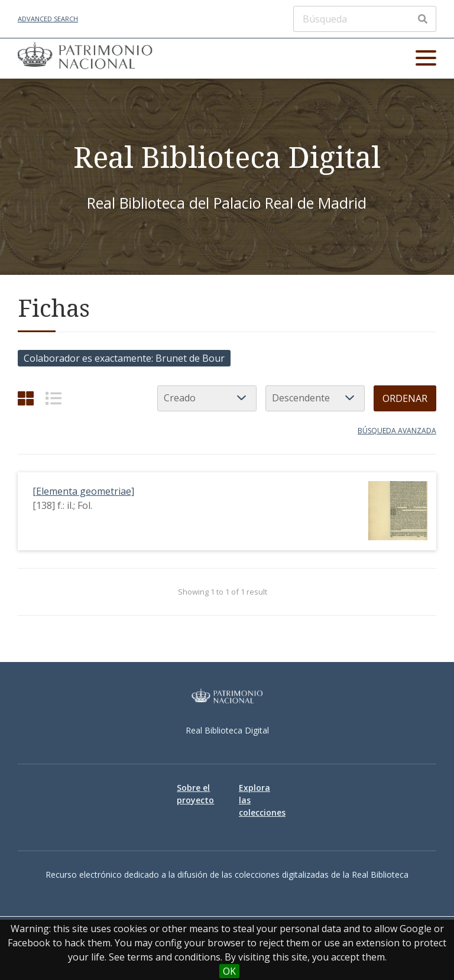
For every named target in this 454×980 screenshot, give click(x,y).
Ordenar (405, 398)
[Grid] (26, 398)
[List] (53, 398)
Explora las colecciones (258, 800)
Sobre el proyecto (195, 794)
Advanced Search (48, 19)
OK (229, 971)
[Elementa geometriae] (83, 491)
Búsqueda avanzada (397, 431)
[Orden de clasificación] (315, 398)
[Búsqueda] (365, 19)
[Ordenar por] (207, 398)
